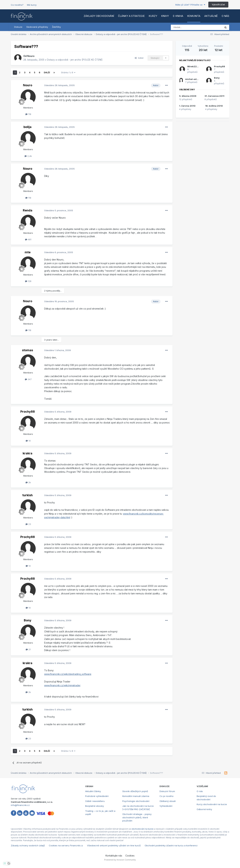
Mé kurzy (32, 5)
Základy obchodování (99, 16)
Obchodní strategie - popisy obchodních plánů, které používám (137, 817)
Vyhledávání (166, 806)
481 (28, 239)
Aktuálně (211, 16)
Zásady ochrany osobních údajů (28, 845)
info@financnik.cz (20, 805)
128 (28, 281)
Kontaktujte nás (114, 856)
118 (28, 114)
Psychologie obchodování (136, 801)
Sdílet (139, 58)
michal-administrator (197, 79)
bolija (27, 127)
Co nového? (17, 5)
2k (28, 482)
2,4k (28, 156)
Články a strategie (131, 16)
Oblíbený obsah (168, 801)
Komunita (194, 16)
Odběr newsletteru (95, 801)
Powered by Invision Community (120, 860)
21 (28, 649)
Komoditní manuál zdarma (136, 796)
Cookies (130, 856)
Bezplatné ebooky (94, 806)
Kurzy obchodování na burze (212, 804)
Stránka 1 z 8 (68, 73)
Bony (28, 620)
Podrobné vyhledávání (97, 796)
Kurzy (153, 16)
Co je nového (166, 796)
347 (28, 379)
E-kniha (178, 16)
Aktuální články (93, 791)
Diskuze (18, 27)
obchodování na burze (142, 829)
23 (28, 524)
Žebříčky (56, 27)
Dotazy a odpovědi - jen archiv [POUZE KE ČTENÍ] (75, 60)
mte (28, 252)
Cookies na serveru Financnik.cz (66, 845)
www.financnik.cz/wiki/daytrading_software (68, 674)
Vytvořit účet (218, 5)
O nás (225, 16)
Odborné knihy (204, 809)
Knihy (165, 16)
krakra (27, 453)
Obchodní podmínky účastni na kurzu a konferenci (171, 845)
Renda (28, 210)
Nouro (31, 56)
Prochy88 (28, 412)
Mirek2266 (193, 66)
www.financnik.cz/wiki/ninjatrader (62, 685)
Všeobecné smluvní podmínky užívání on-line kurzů (114, 845)
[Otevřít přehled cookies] (9, 863)
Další (47, 73)
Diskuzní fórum (167, 791)
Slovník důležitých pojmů (135, 791)
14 (28, 441)
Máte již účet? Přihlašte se (190, 5)
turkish (27, 495)
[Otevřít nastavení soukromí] (5, 863)
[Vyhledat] (187, 27)
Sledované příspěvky (37, 27)
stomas (27, 350)
